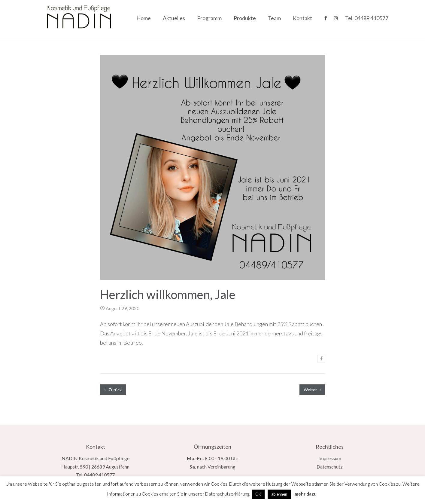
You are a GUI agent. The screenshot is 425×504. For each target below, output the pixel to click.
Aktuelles (174, 18)
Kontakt (302, 18)
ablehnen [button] (279, 494)
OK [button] (258, 494)
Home (144, 18)
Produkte (245, 18)
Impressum (330, 458)
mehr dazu (306, 494)
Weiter (312, 390)
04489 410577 (371, 18)
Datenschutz (330, 467)
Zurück (113, 390)
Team (274, 18)
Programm (209, 18)
